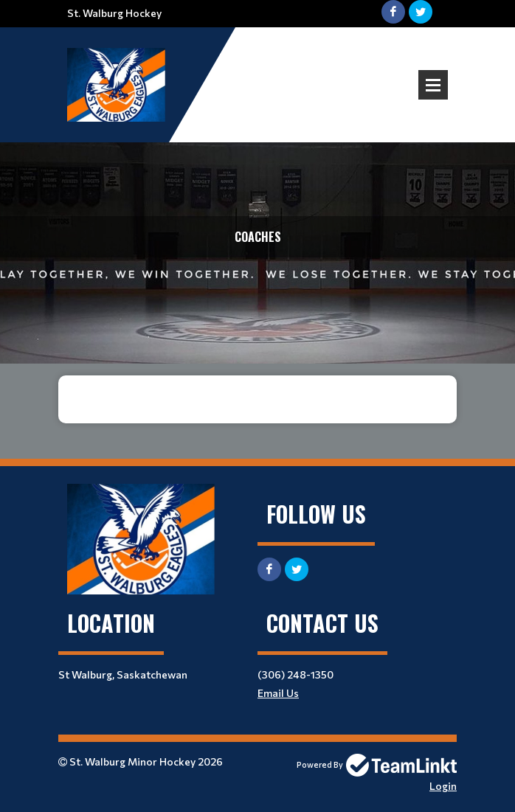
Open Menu (433, 85)
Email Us (278, 693)
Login (443, 786)
